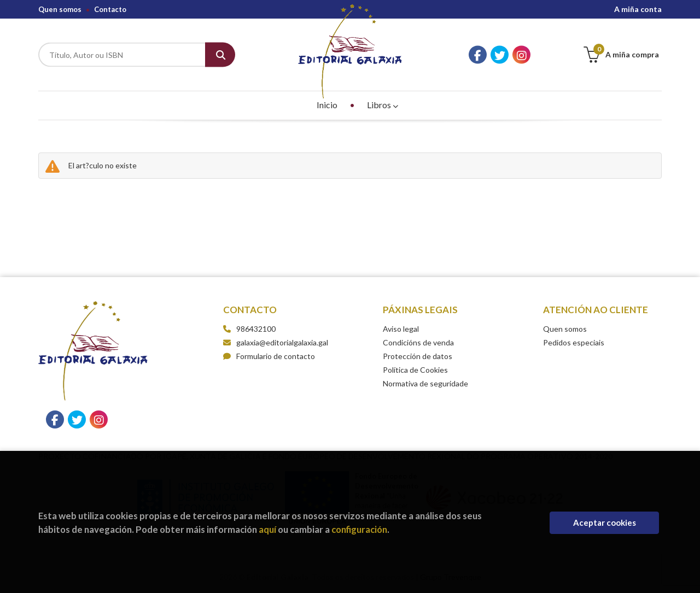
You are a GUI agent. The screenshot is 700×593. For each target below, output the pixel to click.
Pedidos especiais (574, 342)
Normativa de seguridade (425, 383)
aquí (267, 529)
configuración (359, 529)
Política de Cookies (415, 370)
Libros (383, 105)
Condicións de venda (418, 342)
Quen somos (60, 9)
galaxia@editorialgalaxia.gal (276, 342)
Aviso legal (401, 329)
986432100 (256, 329)
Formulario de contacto (269, 356)
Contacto (110, 9)
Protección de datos (418, 356)
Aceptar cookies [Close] (605, 522)
